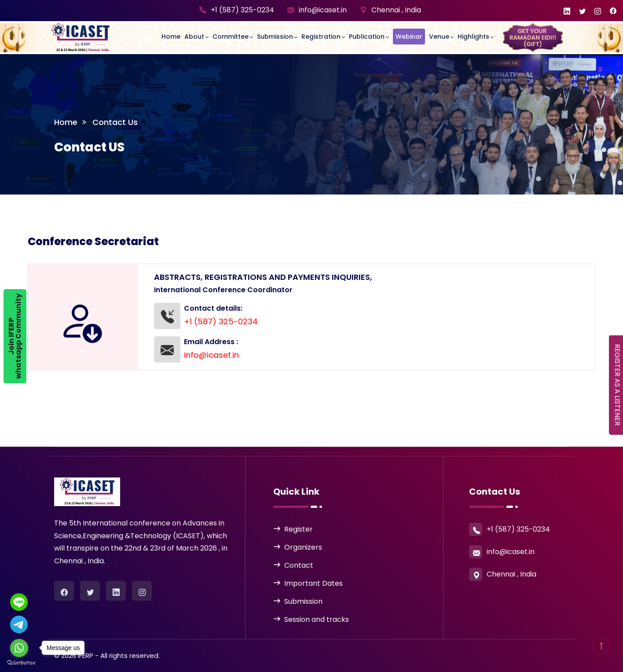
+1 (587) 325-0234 (242, 10)
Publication (367, 37)
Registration (321, 37)
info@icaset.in (323, 10)
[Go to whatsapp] (19, 648)
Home (171, 37)
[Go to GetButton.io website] (21, 663)
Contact (299, 565)
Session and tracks (317, 619)
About (194, 37)
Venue (439, 37)
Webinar (409, 37)
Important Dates (313, 583)
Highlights (473, 37)
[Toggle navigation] (136, 29)
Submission (275, 37)
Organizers (303, 547)
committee (231, 37)
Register (299, 529)
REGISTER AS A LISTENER (618, 385)
